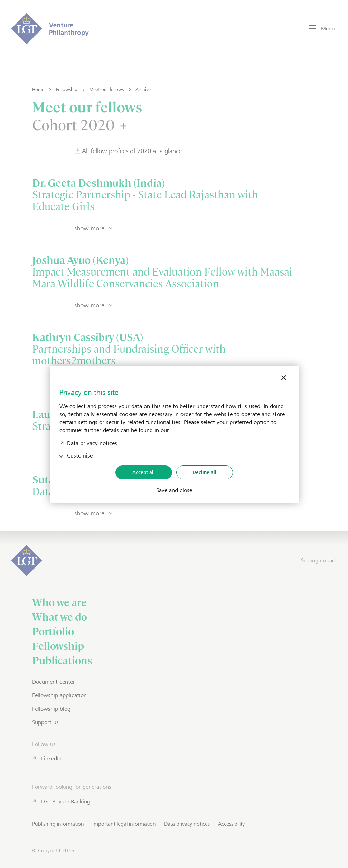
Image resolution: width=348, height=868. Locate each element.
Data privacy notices (92, 442)
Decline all (204, 472)
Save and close (174, 490)
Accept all (144, 472)
